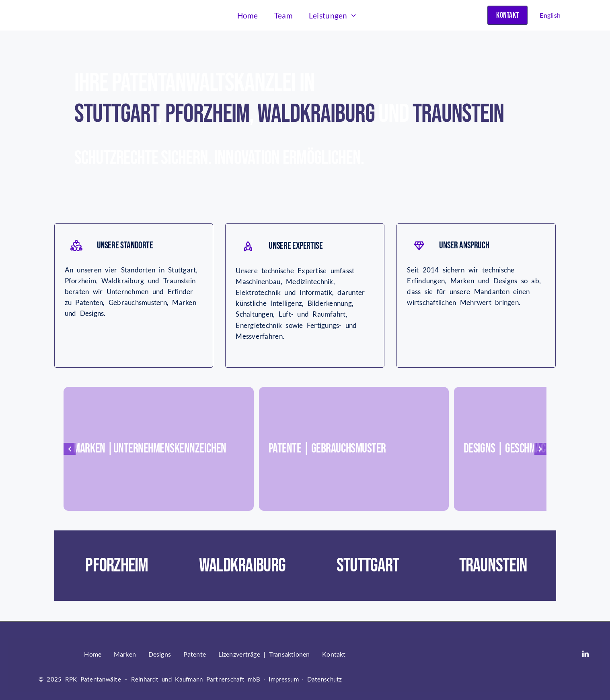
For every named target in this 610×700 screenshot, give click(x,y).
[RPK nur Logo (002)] (78, 9)
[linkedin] (585, 654)
